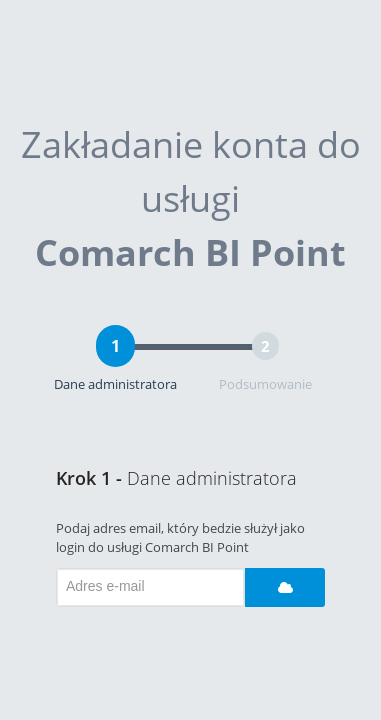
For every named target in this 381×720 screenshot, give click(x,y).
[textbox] (150, 587)
